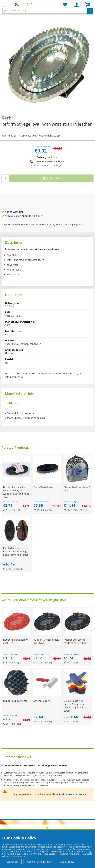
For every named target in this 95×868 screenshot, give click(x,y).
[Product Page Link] (17, 482)
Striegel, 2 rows (42, 701)
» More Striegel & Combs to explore (25, 418)
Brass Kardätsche (43, 487)
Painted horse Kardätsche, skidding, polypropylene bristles (16, 551)
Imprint (22, 856)
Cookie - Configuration (40, 862)
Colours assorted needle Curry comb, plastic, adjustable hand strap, (77, 706)
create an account (77, 794)
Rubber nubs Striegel (15, 701)
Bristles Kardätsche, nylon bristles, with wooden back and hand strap (16, 492)
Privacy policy (66, 862)
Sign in (62, 794)
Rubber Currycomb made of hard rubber (76, 641)
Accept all (12, 862)
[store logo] (24, 4)
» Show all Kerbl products (19, 413)
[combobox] (47, 11)
